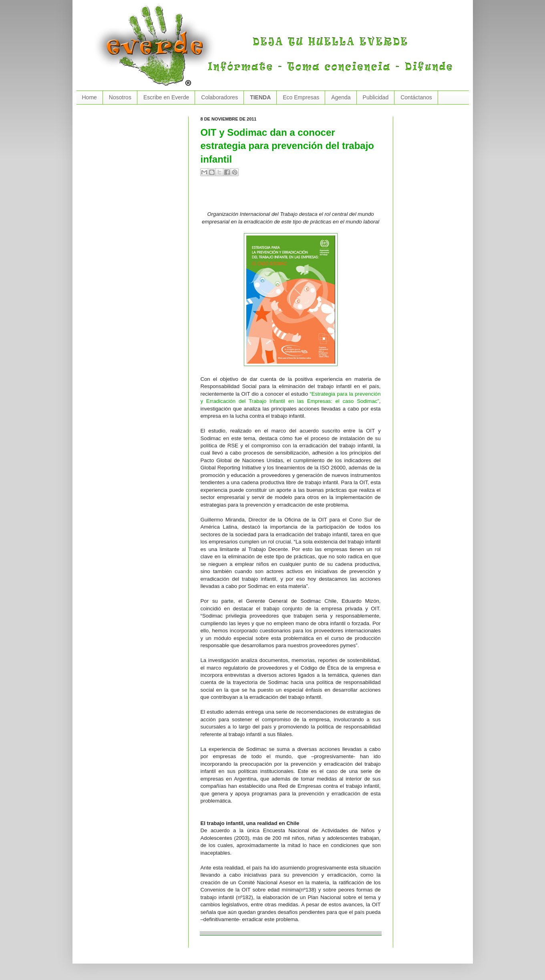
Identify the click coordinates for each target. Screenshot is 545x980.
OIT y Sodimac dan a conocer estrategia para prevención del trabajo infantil (288, 146)
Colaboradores (219, 97)
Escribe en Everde (166, 97)
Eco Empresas (301, 97)
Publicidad (376, 97)
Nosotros (120, 97)
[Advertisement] (294, 197)
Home (89, 97)
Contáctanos (416, 97)
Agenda (341, 97)
